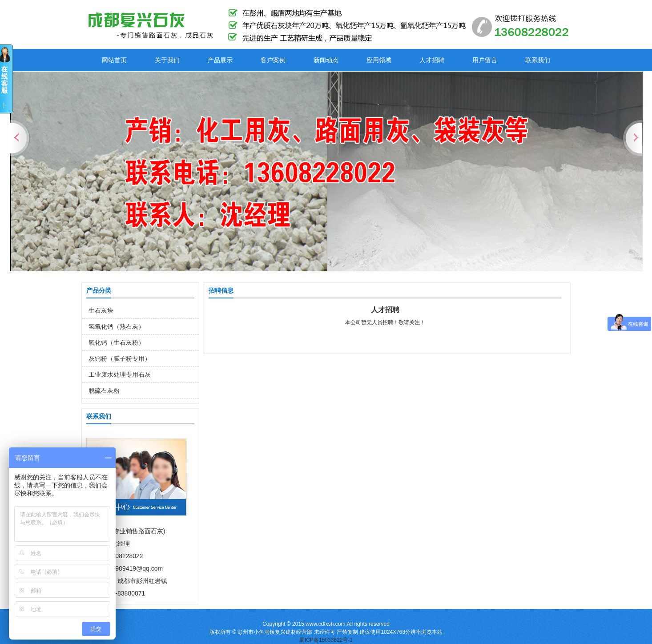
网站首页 (114, 60)
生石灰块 (101, 310)
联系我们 (538, 60)
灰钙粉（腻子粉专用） (120, 358)
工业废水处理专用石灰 (120, 374)
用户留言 (485, 60)
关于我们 (167, 60)
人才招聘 (432, 60)
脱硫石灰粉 (104, 390)
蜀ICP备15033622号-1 (326, 640)
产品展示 (220, 60)
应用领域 (379, 60)
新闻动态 (326, 60)
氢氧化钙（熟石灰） (117, 326)
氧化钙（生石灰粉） (117, 342)
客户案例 (273, 60)
